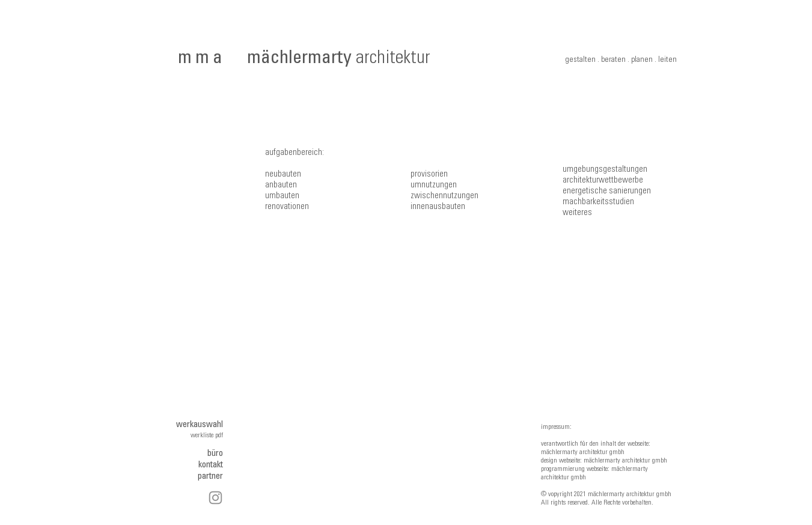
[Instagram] (215, 498)
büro (215, 454)
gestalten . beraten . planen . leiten (621, 60)
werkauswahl (200, 425)
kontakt (211, 465)
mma (202, 59)
